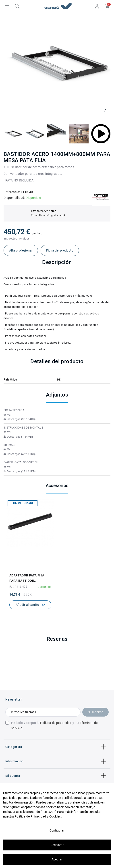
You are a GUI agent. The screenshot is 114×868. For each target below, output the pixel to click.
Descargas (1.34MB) (18, 437)
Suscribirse (95, 712)
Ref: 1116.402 (18, 587)
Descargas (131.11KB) (20, 471)
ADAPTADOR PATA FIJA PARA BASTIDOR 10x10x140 (27, 578)
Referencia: (12, 192)
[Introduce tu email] (43, 712)
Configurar (57, 830)
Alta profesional (21, 250)
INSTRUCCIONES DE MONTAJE (23, 428)
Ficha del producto (60, 250)
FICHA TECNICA (14, 410)
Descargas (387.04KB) (20, 419)
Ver (7, 415)
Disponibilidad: (14, 198)
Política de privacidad (56, 723)
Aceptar (57, 859)
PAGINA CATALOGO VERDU (21, 462)
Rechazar (57, 845)
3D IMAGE (10, 445)
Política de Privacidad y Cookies (38, 816)
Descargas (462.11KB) (20, 454)
